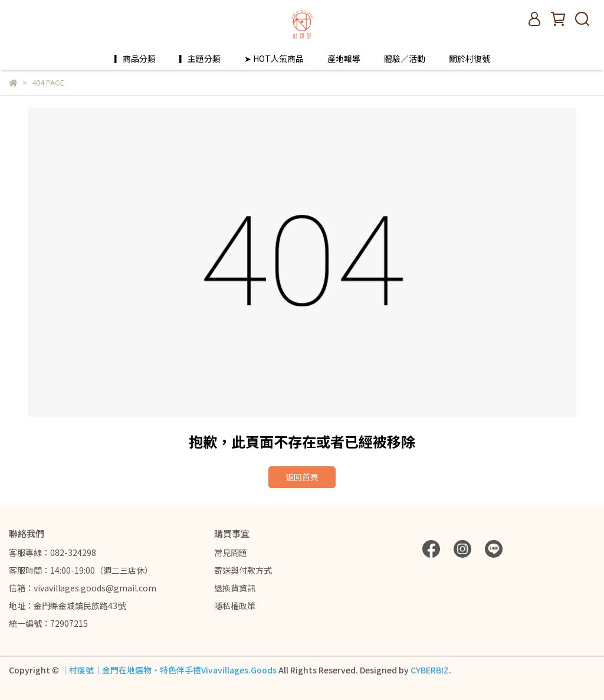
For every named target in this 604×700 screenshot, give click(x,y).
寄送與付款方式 (243, 570)
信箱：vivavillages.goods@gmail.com (83, 588)
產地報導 (344, 58)
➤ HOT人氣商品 (274, 58)
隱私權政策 (235, 606)
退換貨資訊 (235, 588)
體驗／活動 (405, 58)
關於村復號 (470, 58)
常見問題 (231, 552)
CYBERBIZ (430, 670)
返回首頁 (302, 477)
